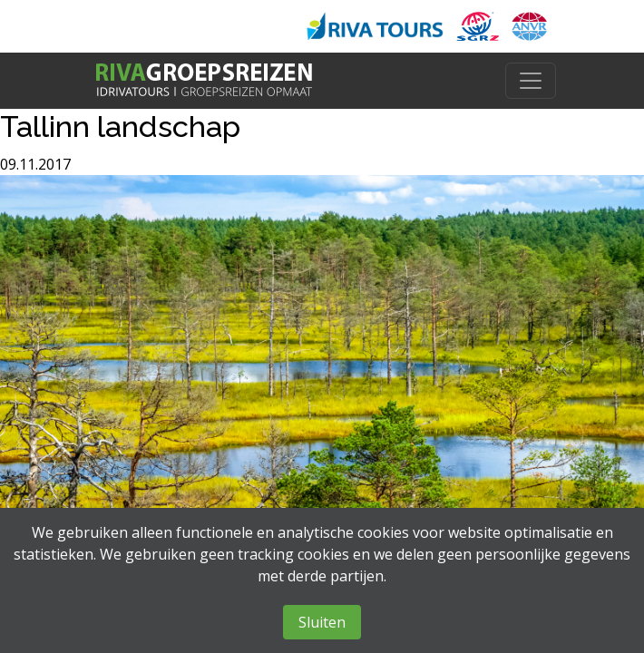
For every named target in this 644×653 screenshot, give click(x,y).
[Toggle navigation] (531, 81)
